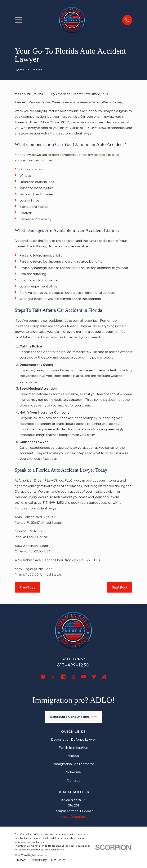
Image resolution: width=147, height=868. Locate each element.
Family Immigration (73, 747)
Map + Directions (73, 817)
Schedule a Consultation (73, 717)
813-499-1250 (73, 665)
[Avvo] (104, 677)
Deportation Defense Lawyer (73, 739)
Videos (73, 756)
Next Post (120, 587)
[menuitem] (20, 860)
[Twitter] (53, 680)
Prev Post (27, 587)
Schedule (73, 772)
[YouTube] (84, 677)
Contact (73, 780)
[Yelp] (73, 677)
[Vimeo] (94, 677)
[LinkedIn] (63, 677)
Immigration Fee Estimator (73, 764)
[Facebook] (43, 677)
